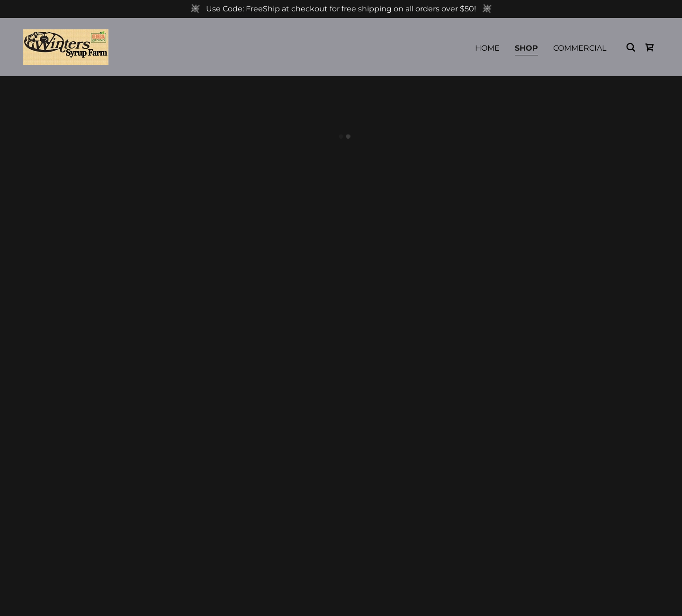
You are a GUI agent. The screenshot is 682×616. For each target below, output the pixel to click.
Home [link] (487, 48)
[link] (66, 47)
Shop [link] (526, 48)
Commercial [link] (580, 48)
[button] (650, 47)
